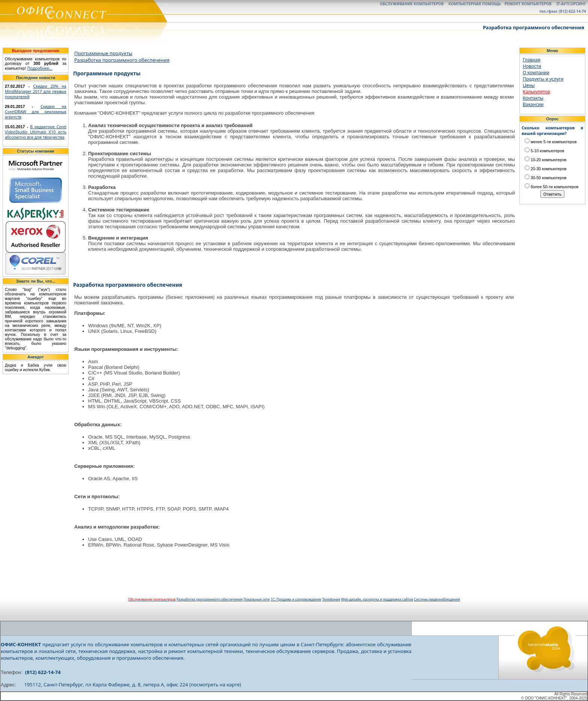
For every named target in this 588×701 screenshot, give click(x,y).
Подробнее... (40, 68)
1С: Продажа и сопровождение (296, 599)
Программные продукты (103, 53)
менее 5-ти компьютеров (551, 142)
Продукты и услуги (543, 79)
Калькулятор (536, 92)
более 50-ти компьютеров (551, 187)
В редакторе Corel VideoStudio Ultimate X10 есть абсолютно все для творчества (36, 132)
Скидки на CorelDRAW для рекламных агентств (36, 112)
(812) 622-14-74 (43, 672)
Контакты (533, 98)
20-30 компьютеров (546, 169)
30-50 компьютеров (546, 178)
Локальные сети (256, 599)
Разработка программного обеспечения (122, 60)
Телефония (331, 599)
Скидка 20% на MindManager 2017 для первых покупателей (36, 91)
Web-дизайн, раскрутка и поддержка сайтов (377, 599)
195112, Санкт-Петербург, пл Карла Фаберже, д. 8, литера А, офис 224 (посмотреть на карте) (133, 685)
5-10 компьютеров (544, 151)
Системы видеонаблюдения (437, 599)
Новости (532, 66)
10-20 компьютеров (546, 160)
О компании (536, 73)
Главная (532, 60)
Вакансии (533, 104)
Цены (529, 85)
